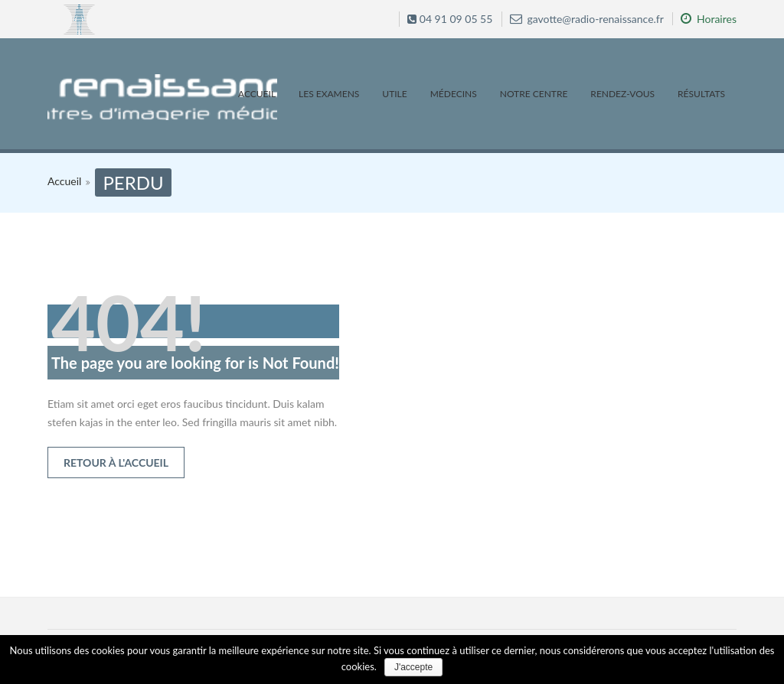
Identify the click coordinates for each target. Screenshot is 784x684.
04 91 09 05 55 (450, 19)
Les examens (329, 94)
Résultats (701, 94)
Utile (394, 94)
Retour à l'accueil (116, 463)
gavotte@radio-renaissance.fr (587, 19)
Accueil (257, 94)
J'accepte (413, 667)
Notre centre (534, 94)
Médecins (454, 94)
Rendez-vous (622, 94)
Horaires (709, 19)
